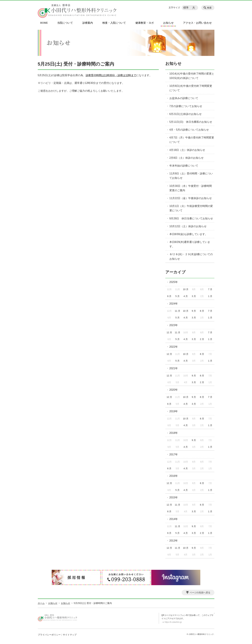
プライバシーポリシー (49, 635)
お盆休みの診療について (184, 98)
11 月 (178, 311)
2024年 (174, 304)
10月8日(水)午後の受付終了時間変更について (191, 88)
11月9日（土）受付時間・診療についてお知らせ (191, 176)
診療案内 (88, 23)
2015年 (174, 497)
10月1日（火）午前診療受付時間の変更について (191, 208)
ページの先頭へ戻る (200, 593)
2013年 (174, 541)
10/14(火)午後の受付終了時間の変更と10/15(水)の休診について (192, 76)
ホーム (41, 603)
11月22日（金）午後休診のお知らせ (191, 198)
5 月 (178, 296)
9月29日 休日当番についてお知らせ (191, 218)
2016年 (174, 476)
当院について (65, 23)
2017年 (174, 454)
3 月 (194, 296)
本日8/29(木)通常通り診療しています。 (190, 244)
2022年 (174, 347)
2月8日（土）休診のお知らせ (187, 158)
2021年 (174, 368)
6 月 (169, 296)
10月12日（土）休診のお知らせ (188, 226)
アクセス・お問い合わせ (197, 23)
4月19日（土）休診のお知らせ (187, 150)
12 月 (169, 332)
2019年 (174, 411)
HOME (44, 23)
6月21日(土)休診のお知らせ (186, 114)
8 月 (202, 311)
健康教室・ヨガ (145, 23)
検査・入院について (114, 23)
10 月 (186, 289)
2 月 (202, 339)
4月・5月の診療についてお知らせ (189, 130)
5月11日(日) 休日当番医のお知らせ (191, 122)
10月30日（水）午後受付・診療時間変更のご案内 (191, 188)
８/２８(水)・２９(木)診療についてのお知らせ (191, 256)
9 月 (194, 311)
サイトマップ (70, 635)
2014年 (174, 519)
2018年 (174, 433)
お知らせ (168, 23)
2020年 (174, 390)
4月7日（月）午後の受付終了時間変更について (192, 140)
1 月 (210, 296)
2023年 (174, 325)
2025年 (174, 282)
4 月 (186, 296)
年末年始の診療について (184, 166)
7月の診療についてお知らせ (186, 106)
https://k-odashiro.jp (173, 622)
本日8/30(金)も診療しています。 (189, 234)
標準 (186, 8)
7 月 (210, 289)
